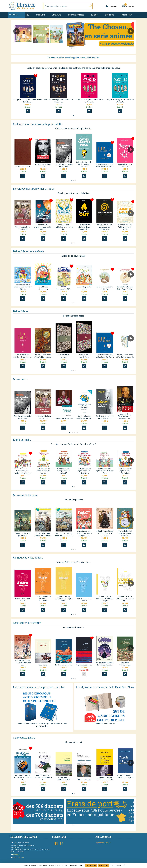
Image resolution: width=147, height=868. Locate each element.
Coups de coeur (126, 15)
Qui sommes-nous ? (103, 843)
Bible (28, 15)
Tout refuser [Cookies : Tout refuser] (103, 865)
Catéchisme (109, 15)
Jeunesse (94, 15)
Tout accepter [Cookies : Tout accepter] (91, 865)
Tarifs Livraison (18, 857)
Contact (15, 854)
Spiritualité (41, 15)
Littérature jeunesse (76, 15)
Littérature (56, 15)
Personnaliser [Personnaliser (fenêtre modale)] (116, 865)
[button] (132, 37)
